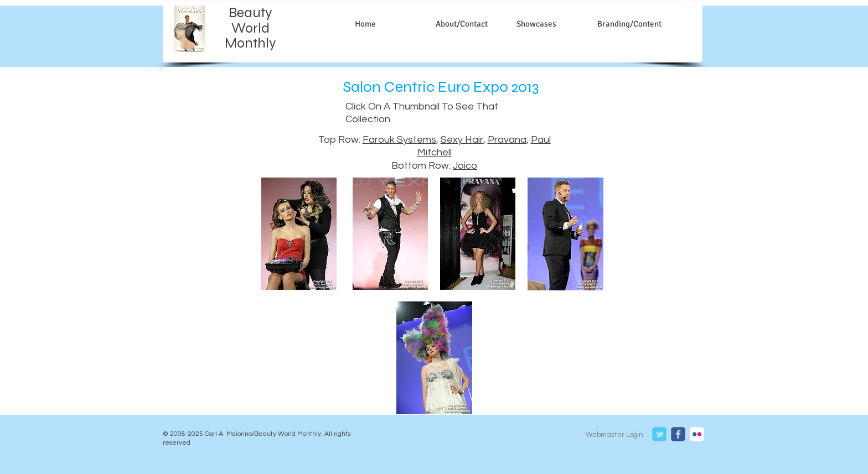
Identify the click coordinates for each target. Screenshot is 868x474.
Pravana (507, 140)
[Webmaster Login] (614, 435)
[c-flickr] (697, 434)
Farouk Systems (399, 140)
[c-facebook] (678, 434)
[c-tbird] (659, 434)
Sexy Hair (462, 140)
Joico (465, 166)
